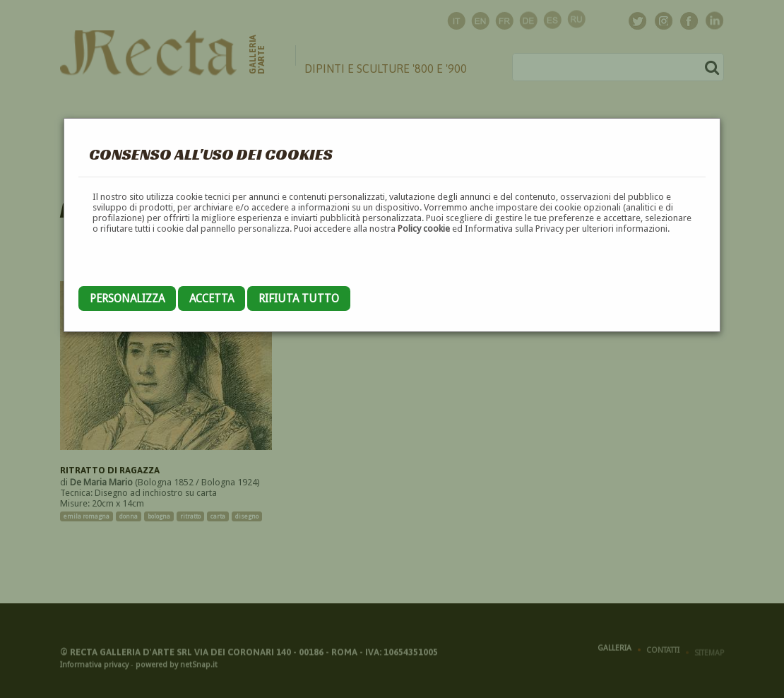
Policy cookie (424, 229)
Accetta (212, 298)
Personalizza (127, 298)
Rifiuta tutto (299, 298)
